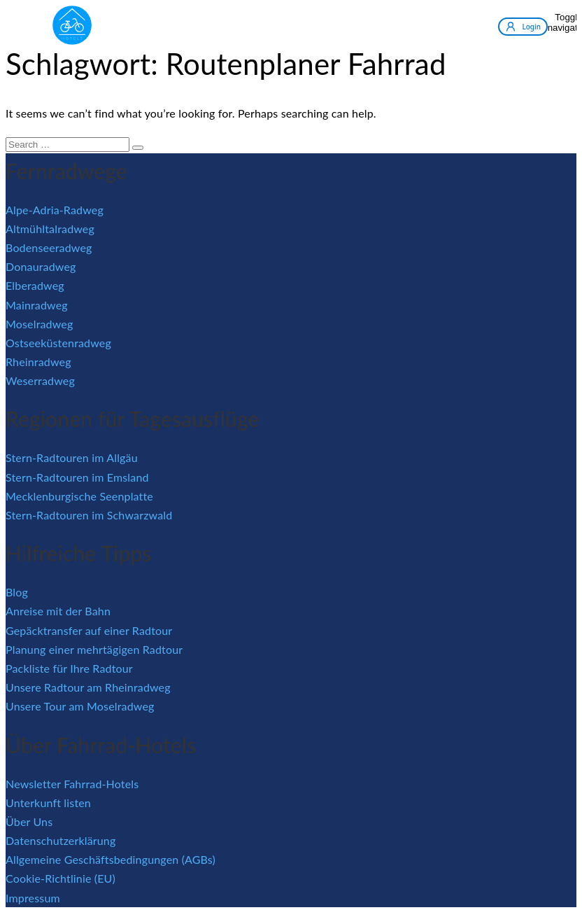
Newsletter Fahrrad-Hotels (72, 784)
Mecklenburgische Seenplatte (79, 496)
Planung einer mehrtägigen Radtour (94, 649)
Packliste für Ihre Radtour (69, 668)
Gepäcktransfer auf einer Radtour (89, 630)
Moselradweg (39, 324)
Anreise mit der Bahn (58, 611)
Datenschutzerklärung (61, 840)
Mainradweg (37, 305)
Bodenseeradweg (49, 247)
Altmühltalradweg (50, 229)
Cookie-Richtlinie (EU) (61, 878)
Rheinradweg (38, 362)
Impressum (33, 898)
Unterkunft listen (48, 803)
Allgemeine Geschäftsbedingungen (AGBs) (111, 859)
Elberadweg (35, 285)
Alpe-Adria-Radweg (55, 210)
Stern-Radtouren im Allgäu (72, 457)
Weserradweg (40, 380)
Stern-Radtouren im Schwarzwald (89, 515)
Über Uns (29, 821)
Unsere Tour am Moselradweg (80, 706)
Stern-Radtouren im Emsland (77, 477)
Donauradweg (41, 266)
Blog (17, 592)
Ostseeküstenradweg (58, 343)
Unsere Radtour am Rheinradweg (88, 687)
